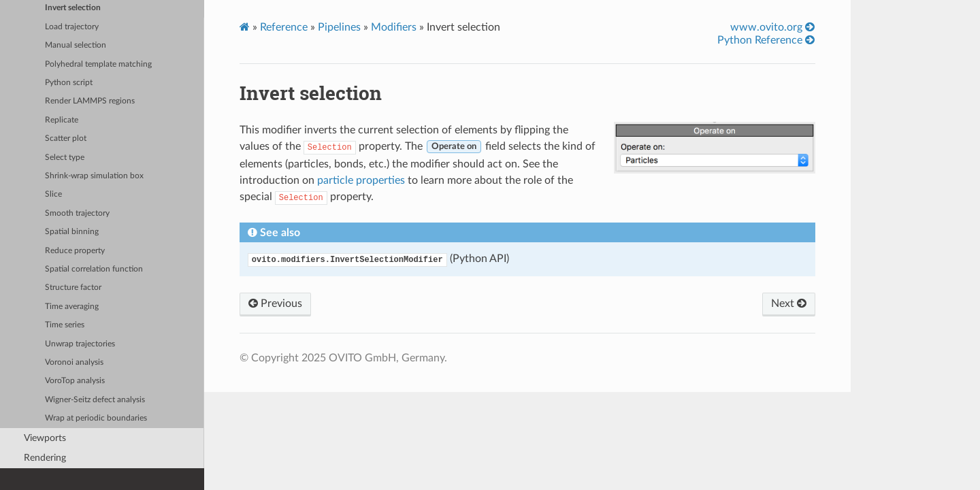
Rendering (45, 458)
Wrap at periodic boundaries (96, 418)
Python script (69, 83)
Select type (65, 158)
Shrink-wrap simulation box (94, 176)
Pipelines (339, 27)
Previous (275, 304)
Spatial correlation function (94, 269)
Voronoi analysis (74, 362)
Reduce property (75, 251)
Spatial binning (72, 232)
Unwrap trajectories (80, 344)
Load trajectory (72, 27)
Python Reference (766, 40)
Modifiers (394, 27)
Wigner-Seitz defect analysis (95, 400)
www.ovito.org (772, 27)
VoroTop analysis (75, 381)
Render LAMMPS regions (90, 101)
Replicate (62, 120)
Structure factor (73, 288)
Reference (284, 27)
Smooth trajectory (77, 213)
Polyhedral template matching (98, 64)
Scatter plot (66, 138)
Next (789, 304)
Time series (65, 325)
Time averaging (72, 307)
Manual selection (76, 45)
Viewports (45, 438)
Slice (53, 194)
